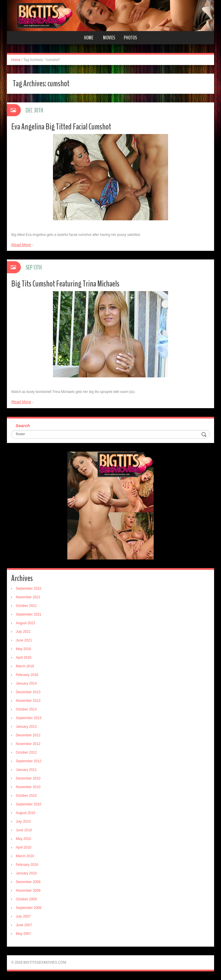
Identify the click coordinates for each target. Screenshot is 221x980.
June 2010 (24, 830)
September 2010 (29, 804)
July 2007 (23, 916)
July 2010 (23, 822)
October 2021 (26, 606)
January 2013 (26, 727)
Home (89, 38)
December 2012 (28, 735)
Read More (21, 245)
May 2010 (23, 839)
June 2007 (24, 925)
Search (23, 426)
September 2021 (29, 614)
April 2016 (24, 658)
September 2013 (29, 718)
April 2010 (24, 847)
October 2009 (26, 899)
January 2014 (26, 683)
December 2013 (28, 692)
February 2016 (27, 675)
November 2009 (28, 891)
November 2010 (28, 787)
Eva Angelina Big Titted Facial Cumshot (61, 127)
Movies (109, 38)
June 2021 (24, 640)
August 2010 (25, 813)
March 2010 (25, 856)
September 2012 (29, 761)
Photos (130, 38)
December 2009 (28, 882)
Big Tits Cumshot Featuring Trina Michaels (65, 284)
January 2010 (26, 873)
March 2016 (25, 666)
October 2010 (26, 796)
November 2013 (28, 701)
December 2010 (28, 778)
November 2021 (28, 597)
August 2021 (25, 623)
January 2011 (26, 770)
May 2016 (23, 649)
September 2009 (29, 908)
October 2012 (26, 752)
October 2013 (26, 709)
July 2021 (23, 632)
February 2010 (27, 865)
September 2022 (29, 589)
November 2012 (28, 744)
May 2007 (23, 934)
